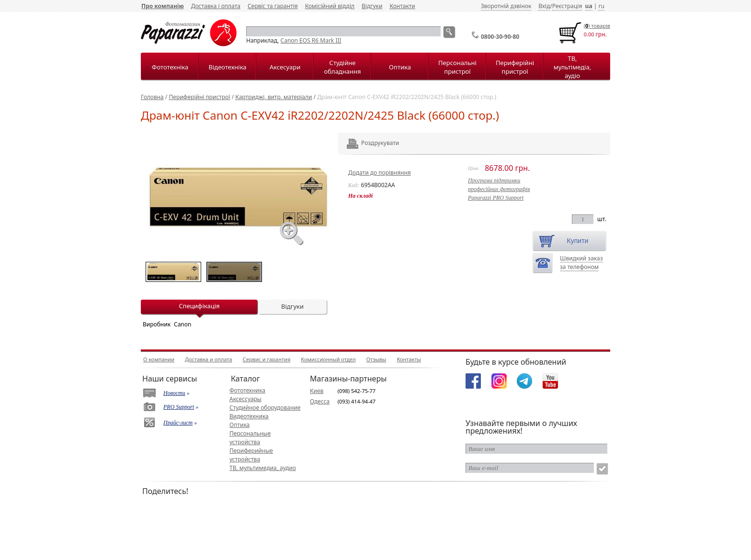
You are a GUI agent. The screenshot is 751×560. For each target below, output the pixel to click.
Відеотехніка (227, 67)
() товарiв (597, 26)
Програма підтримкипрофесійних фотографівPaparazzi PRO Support (499, 189)
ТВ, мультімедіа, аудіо (572, 67)
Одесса (320, 401)
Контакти (402, 6)
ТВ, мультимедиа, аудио (263, 468)
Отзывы (376, 359)
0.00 (589, 34)
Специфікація (199, 306)
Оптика (400, 67)
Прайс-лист (178, 423)
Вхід (544, 6)
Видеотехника (249, 416)
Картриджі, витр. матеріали (273, 97)
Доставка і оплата (216, 6)
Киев (317, 391)
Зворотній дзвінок (506, 6)
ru (601, 6)
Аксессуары (245, 399)
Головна (152, 97)
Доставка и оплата (209, 359)
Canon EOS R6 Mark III (311, 40)
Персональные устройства (250, 438)
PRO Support (179, 407)
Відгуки (372, 6)
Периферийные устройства (251, 455)
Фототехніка (170, 67)
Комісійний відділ (330, 6)
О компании (159, 359)
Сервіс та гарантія (273, 6)
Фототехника (247, 390)
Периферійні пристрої (515, 67)
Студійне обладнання (343, 67)
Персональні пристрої (457, 67)
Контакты (409, 359)
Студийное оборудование (265, 408)
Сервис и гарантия (267, 359)
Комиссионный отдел (328, 359)
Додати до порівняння (380, 173)
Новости (174, 393)
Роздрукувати (367, 143)
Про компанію (163, 6)
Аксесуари (285, 67)
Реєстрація (567, 6)
